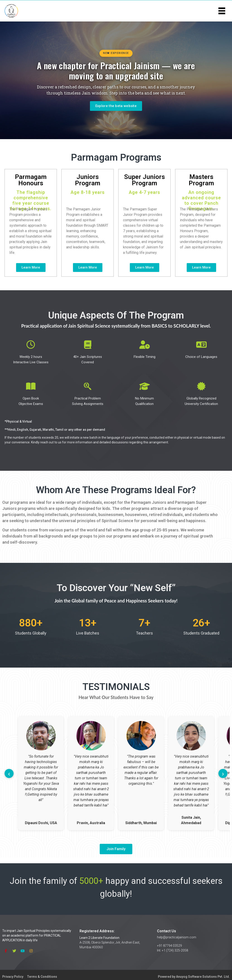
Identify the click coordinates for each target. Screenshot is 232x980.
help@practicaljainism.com (177, 937)
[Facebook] (6, 951)
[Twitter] (14, 951)
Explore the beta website (116, 106)
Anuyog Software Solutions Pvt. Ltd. (203, 977)
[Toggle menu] (222, 11)
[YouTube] (23, 951)
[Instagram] (31, 951)
